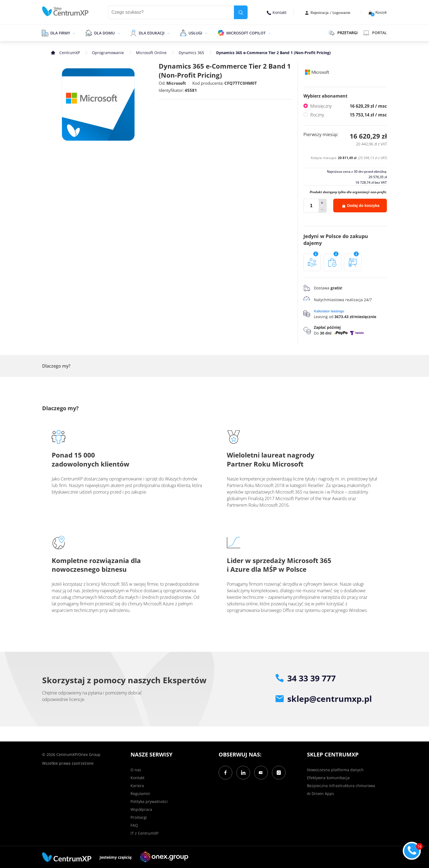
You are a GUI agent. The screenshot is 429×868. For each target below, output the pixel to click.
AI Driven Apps (321, 794)
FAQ (134, 825)
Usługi (195, 33)
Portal (375, 33)
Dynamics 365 (191, 53)
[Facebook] (225, 773)
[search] (241, 12)
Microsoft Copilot (246, 33)
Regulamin (140, 794)
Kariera (137, 786)
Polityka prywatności (149, 801)
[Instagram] (279, 773)
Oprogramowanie (108, 53)
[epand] (73, 33)
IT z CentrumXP (144, 833)
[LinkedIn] (243, 773)
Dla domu (104, 33)
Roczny (349, 115)
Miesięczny (349, 106)
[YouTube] (261, 773)
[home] (65, 11)
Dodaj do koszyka (361, 206)
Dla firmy (60, 33)
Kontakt (277, 12)
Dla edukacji (152, 33)
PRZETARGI (343, 33)
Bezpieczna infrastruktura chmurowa (341, 786)
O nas (136, 770)
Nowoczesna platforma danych (335, 770)
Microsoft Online (151, 53)
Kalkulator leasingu (329, 311)
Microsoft (176, 83)
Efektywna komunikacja (328, 778)
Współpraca (141, 809)
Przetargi (139, 817)
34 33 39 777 (306, 678)
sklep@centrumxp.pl (324, 699)
